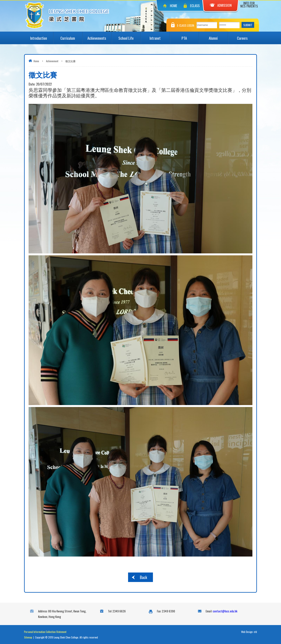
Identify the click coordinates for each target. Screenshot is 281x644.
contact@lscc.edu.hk (225, 611)
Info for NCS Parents (249, 5)
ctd (255, 632)
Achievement (52, 61)
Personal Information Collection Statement (45, 632)
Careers (247, 36)
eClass (195, 6)
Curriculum (71, 36)
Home (174, 6)
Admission (221, 5)
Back (143, 577)
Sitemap (28, 637)
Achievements (99, 36)
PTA (190, 36)
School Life (129, 36)
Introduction (42, 36)
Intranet (160, 36)
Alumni (218, 36)
